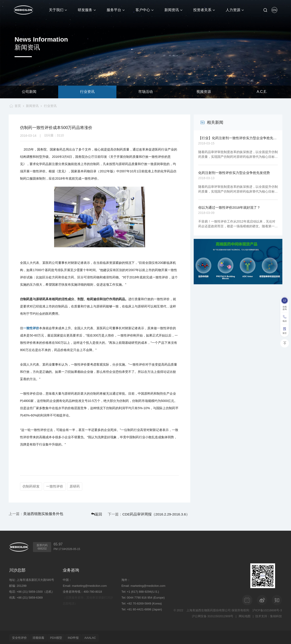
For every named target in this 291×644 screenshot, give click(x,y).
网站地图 (244, 615)
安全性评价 (20, 637)
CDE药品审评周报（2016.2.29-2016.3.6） (166, 513)
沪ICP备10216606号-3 (267, 609)
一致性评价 (31, 328)
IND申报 (79, 637)
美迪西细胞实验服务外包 (43, 513)
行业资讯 (87, 92)
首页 (17, 106)
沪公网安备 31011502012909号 (212, 615)
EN (274, 10)
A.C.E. (262, 92)
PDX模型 (60, 637)
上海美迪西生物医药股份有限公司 (209, 609)
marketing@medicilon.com (89, 585)
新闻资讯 (32, 106)
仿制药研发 (31, 486)
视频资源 (204, 92)
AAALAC (97, 637)
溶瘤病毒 (41, 637)
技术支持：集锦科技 (269, 615)
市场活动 (145, 92)
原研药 (75, 486)
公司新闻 (29, 92)
